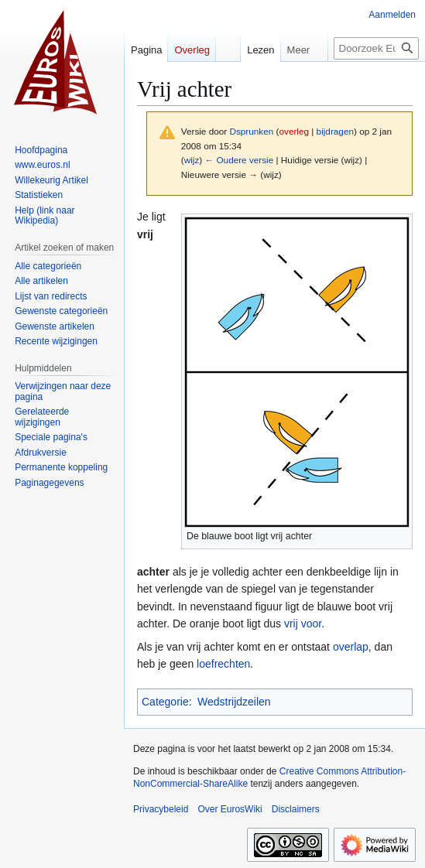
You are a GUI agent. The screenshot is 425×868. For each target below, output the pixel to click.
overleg (294, 131)
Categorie (165, 702)
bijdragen (335, 131)
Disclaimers (296, 809)
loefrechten (223, 664)
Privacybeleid (161, 809)
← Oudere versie (239, 160)
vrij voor (303, 624)
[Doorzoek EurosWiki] (376, 48)
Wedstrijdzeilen (234, 702)
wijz (192, 160)
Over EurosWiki (230, 809)
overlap (351, 647)
